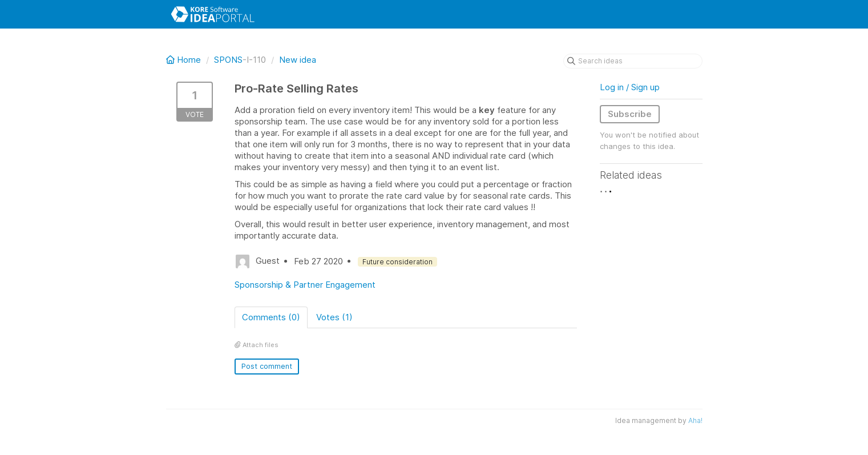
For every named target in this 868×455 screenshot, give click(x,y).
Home (185, 60)
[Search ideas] (633, 61)
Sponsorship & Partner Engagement (305, 285)
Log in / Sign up (630, 87)
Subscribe (630, 114)
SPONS (228, 60)
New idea (298, 60)
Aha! (695, 420)
